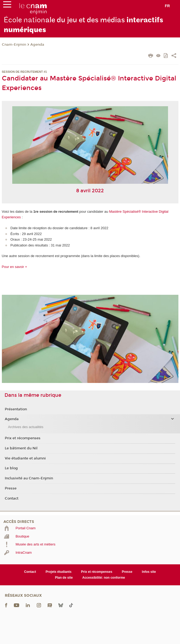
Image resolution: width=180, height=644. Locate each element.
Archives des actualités (26, 427)
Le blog (11, 468)
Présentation (16, 409)
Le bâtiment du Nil (21, 448)
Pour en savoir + (15, 267)
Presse (11, 488)
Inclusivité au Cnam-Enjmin (29, 478)
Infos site (149, 572)
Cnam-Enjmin (14, 45)
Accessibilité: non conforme (104, 578)
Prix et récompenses (23, 438)
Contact (12, 498)
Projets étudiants (58, 572)
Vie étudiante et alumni (25, 458)
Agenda (37, 45)
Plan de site (64, 578)
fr (167, 6)
